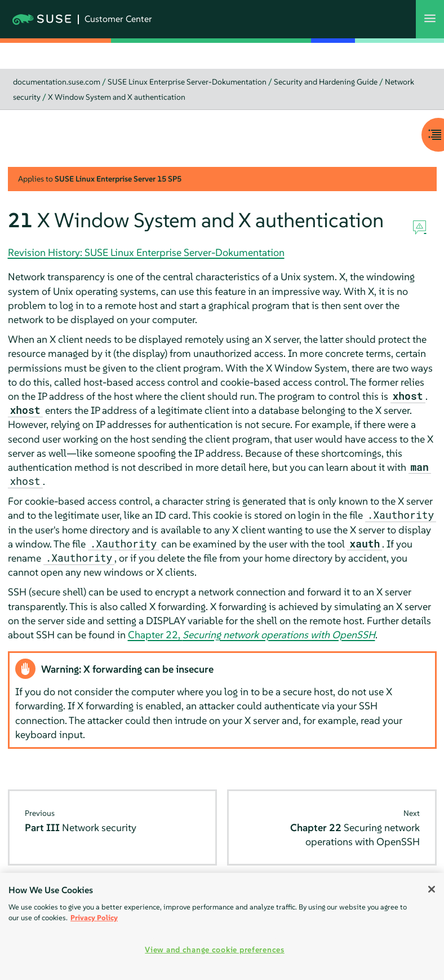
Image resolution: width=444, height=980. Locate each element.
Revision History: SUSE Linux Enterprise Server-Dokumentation (146, 252)
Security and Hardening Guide (326, 82)
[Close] (432, 889)
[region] (222, 926)
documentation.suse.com (57, 82)
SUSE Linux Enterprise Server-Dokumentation (187, 82)
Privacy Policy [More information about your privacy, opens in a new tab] (94, 918)
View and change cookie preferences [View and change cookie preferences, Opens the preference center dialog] (214, 950)
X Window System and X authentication (117, 97)
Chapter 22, (252, 635)
